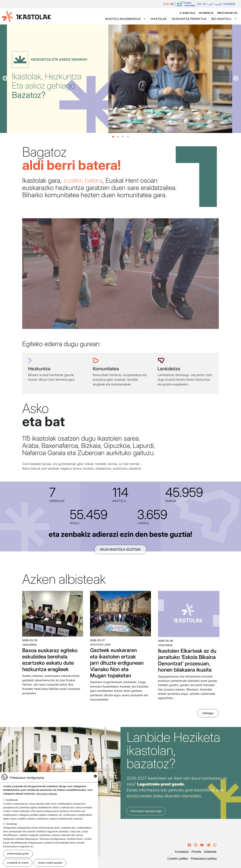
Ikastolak (159, 19)
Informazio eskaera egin (146, 811)
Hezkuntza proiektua (189, 19)
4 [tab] (128, 137)
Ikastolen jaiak (101, 645)
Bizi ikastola (221, 19)
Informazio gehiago (47, 794)
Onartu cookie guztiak (50, 863)
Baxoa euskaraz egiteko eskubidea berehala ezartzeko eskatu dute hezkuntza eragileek (50, 660)
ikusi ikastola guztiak (120, 549)
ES (172, 4)
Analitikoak (12, 800)
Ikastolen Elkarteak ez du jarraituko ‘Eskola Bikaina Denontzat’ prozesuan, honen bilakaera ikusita (187, 660)
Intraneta (206, 13)
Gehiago (208, 713)
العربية (218, 4)
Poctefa (196, 852)
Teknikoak (12, 824)
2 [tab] (118, 137)
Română (230, 4)
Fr (204, 4)
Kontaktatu (182, 852)
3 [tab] (123, 137)
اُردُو (211, 4)
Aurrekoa (5, 79)
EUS (166, 4)
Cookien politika (178, 859)
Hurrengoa (236, 79)
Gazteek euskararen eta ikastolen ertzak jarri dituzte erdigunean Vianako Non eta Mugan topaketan (117, 663)
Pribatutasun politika (204, 859)
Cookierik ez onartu (18, 863)
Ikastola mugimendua (123, 19)
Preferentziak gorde (18, 854)
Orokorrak (30, 645)
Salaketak (210, 852)
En (199, 4)
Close (95, 776)
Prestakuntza (227, 13)
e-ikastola (187, 13)
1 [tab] (113, 137)
